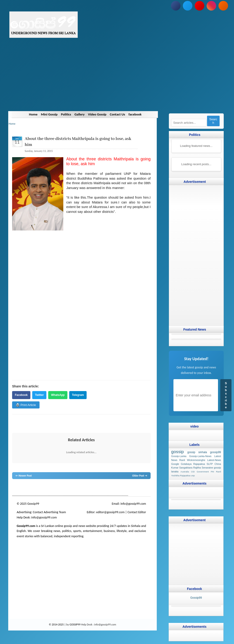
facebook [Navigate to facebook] (135, 114)
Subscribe (226, 395)
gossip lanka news (89, 488)
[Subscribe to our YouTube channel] (199, 6)
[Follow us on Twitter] (188, 6)
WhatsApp (58, 395)
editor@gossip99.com (110, 512)
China (218, 464)
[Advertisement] (117, 79)
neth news (73, 488)
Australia (185, 472)
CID (193, 472)
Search (213, 121)
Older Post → (140, 476)
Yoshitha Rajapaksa (181, 475)
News (29, 488)
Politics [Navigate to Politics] (66, 114)
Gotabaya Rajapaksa (193, 464)
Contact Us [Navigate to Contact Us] (118, 114)
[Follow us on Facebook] (176, 6)
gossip (16, 488)
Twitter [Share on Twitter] (39, 395)
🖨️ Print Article (26, 405)
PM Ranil (216, 472)
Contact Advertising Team (49, 512)
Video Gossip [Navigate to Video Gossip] (97, 114)
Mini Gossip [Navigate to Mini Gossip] (49, 114)
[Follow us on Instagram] (211, 6)
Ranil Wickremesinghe (192, 460)
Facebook (21, 395)
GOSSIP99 (75, 625)
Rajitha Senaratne (203, 468)
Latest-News (214, 460)
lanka (23, 488)
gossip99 (215, 452)
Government (203, 472)
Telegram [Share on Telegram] (78, 395)
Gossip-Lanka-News (200, 456)
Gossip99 (196, 597)
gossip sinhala (197, 452)
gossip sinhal (108, 488)
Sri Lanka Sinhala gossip (129, 488)
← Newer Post (24, 476)
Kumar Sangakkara (182, 468)
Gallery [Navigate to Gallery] (80, 114)
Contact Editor (137, 512)
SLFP (210, 464)
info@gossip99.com (133, 504)
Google (175, 464)
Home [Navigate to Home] (33, 114)
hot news (38, 488)
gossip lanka (60, 488)
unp (193, 475)
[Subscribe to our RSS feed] (223, 6)
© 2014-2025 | (58, 625)
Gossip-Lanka (179, 456)
